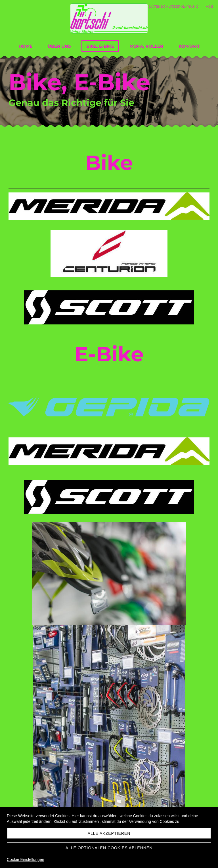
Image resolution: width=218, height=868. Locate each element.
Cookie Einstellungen (26, 859)
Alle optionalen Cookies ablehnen (109, 848)
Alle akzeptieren (109, 833)
